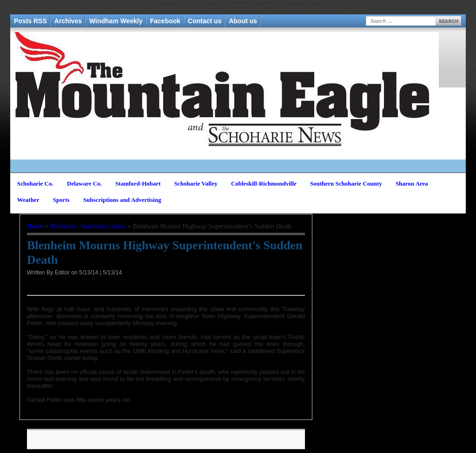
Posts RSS (30, 21)
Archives (68, 21)
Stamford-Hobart (138, 183)
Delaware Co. (84, 183)
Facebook (165, 21)
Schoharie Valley (196, 183)
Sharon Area (412, 183)
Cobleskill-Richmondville (264, 183)
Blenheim (63, 226)
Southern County (103, 226)
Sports (61, 200)
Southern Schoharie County (346, 183)
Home (35, 226)
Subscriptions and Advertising (122, 200)
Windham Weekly (116, 21)
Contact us (205, 21)
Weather (28, 200)
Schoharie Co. (35, 183)
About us (243, 21)
